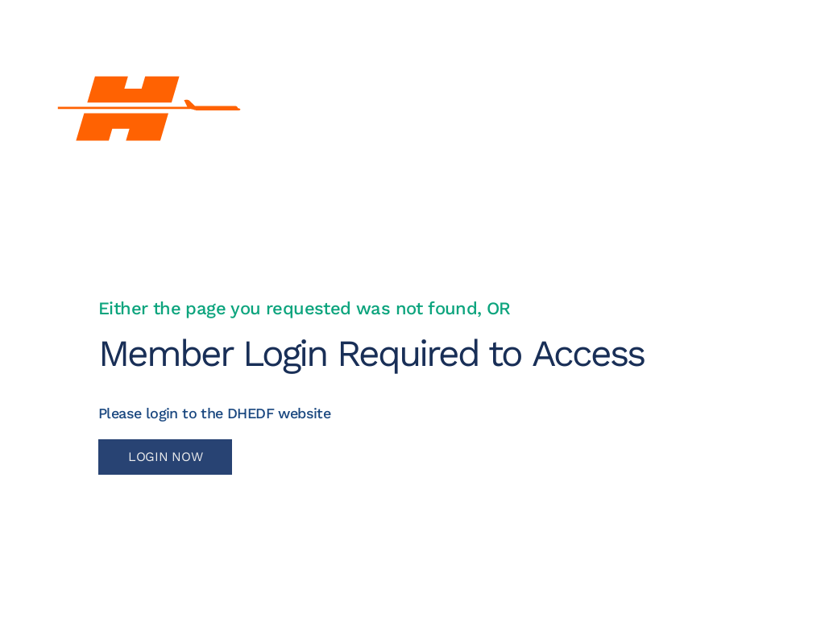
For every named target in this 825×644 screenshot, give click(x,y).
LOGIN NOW (165, 457)
